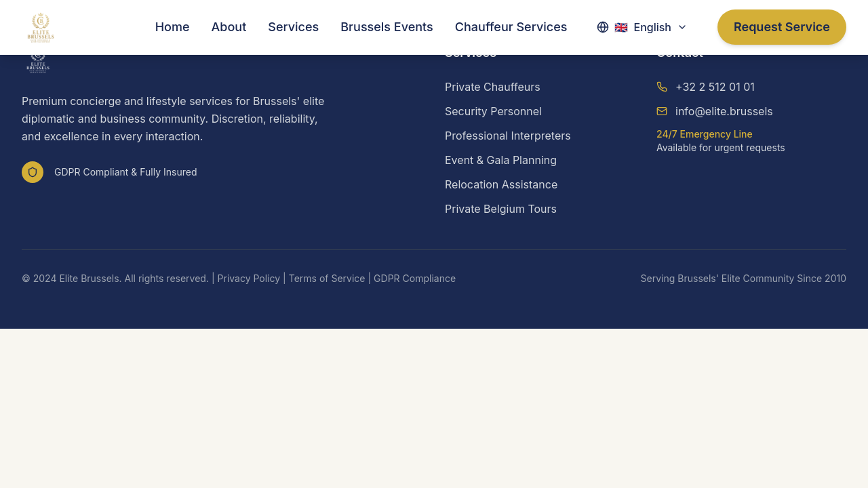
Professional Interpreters (508, 136)
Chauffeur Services (511, 27)
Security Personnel (493, 111)
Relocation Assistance (501, 184)
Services (293, 27)
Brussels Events (387, 27)
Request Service (782, 27)
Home (173, 27)
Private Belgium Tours (501, 209)
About (229, 27)
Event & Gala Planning (501, 160)
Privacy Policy (249, 278)
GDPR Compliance (415, 278)
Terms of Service (327, 278)
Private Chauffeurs (493, 87)
